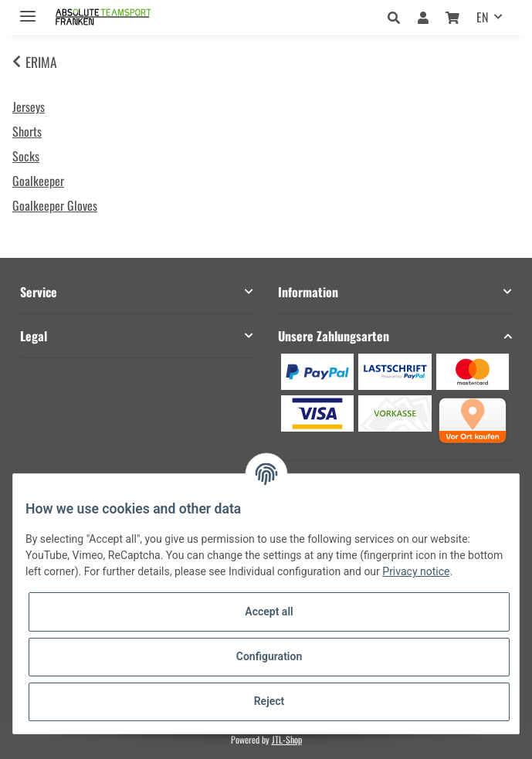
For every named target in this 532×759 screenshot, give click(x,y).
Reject (269, 701)
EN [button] (482, 17)
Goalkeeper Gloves (55, 205)
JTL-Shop (287, 739)
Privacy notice (416, 571)
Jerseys (29, 107)
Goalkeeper (38, 181)
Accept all (269, 612)
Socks (26, 156)
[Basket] (452, 17)
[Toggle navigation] (28, 10)
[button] (398, 17)
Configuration (269, 656)
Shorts (27, 131)
